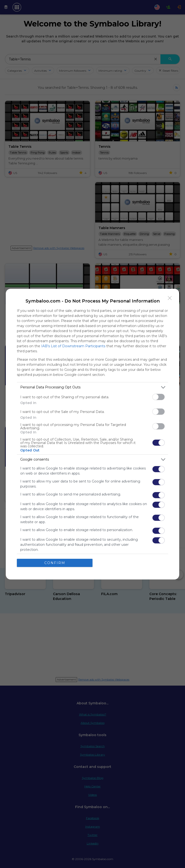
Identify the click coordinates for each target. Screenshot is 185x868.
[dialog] (92, 434)
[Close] (170, 298)
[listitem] (92, 387)
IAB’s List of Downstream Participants (73, 346)
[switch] (159, 397)
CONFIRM (55, 563)
